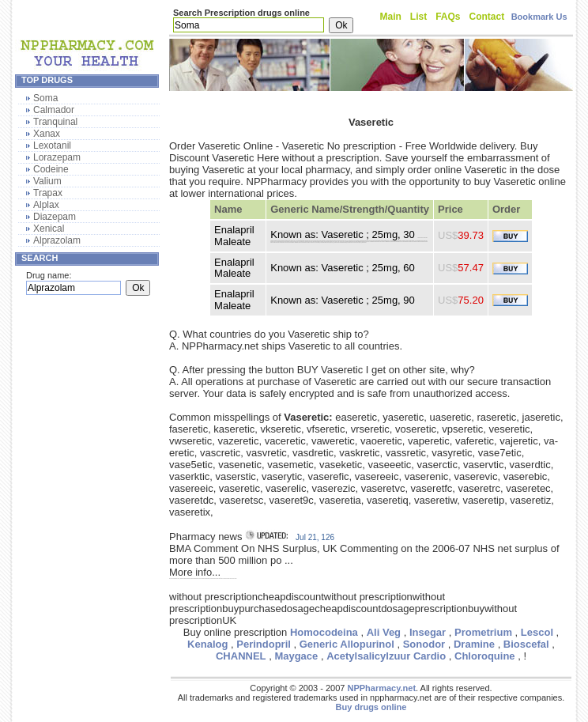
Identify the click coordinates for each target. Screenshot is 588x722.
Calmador (54, 110)
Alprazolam (57, 240)
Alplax (46, 205)
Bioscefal (526, 644)
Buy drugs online (371, 707)
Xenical (49, 229)
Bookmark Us (539, 17)
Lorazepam (57, 157)
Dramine (474, 644)
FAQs (448, 17)
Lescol (537, 632)
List (418, 17)
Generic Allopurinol (347, 644)
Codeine (51, 169)
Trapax (48, 193)
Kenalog (207, 644)
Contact (487, 17)
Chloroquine (485, 656)
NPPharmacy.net (381, 688)
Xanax (47, 134)
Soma (45, 98)
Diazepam (55, 217)
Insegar (428, 632)
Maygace (296, 656)
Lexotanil (52, 146)
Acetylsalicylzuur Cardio (386, 656)
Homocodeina (324, 632)
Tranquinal (55, 122)
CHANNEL (241, 656)
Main (391, 17)
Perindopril (264, 644)
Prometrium (483, 632)
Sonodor (424, 644)
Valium (47, 181)
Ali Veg (384, 632)
